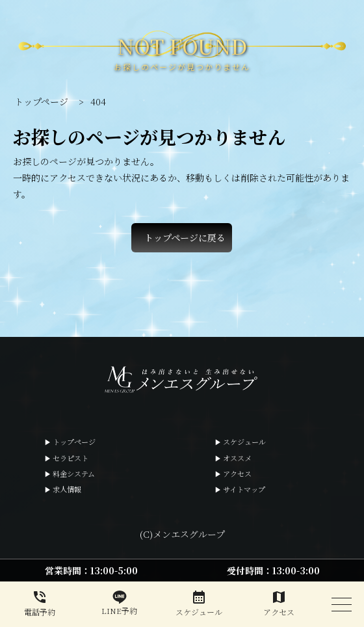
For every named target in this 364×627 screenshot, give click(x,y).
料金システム (74, 474)
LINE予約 (120, 603)
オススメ (237, 458)
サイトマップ (244, 489)
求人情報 (67, 489)
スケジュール (244, 442)
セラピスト (71, 458)
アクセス (237, 474)
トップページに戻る (185, 237)
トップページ (74, 442)
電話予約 (40, 603)
